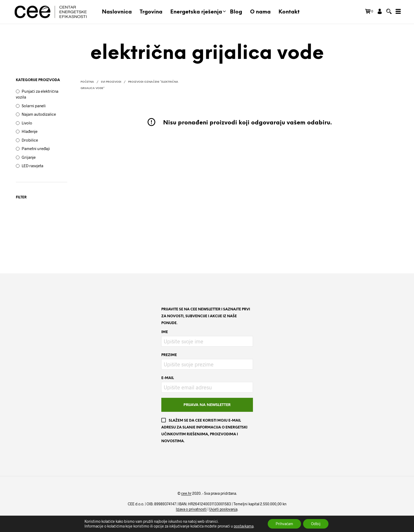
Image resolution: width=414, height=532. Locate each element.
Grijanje (29, 157)
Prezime (169, 355)
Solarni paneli (34, 106)
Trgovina (151, 12)
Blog (236, 12)
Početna (87, 82)
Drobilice (30, 140)
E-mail (168, 378)
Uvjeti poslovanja (223, 509)
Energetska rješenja (196, 12)
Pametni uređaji (36, 148)
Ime (165, 332)
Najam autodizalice (39, 114)
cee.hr (186, 493)
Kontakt (289, 12)
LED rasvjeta (32, 166)
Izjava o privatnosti (191, 509)
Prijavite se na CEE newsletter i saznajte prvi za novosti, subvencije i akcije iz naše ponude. (206, 316)
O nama (260, 12)
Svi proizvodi (111, 82)
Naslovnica (117, 12)
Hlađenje (30, 131)
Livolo (27, 123)
